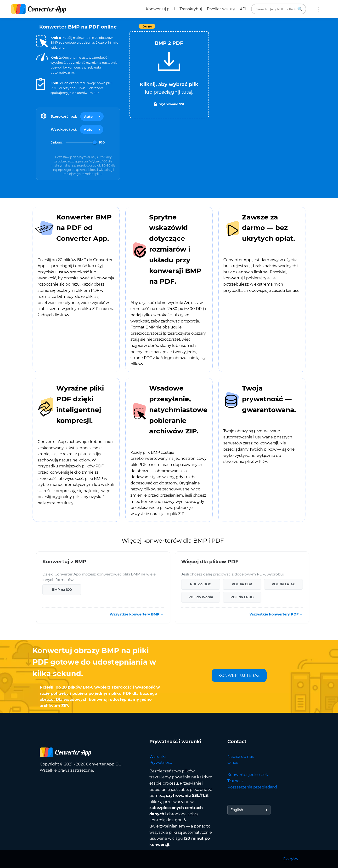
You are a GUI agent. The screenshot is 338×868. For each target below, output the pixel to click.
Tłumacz (235, 781)
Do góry (291, 859)
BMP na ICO (62, 590)
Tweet (197, 29)
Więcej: (318, 9)
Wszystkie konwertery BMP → (137, 614)
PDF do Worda (201, 597)
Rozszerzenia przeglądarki (252, 787)
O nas (233, 762)
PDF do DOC (201, 584)
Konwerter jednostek (248, 775)
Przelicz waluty (221, 9)
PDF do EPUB (242, 597)
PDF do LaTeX (283, 584)
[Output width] (92, 116)
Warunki (158, 756)
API (243, 9)
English (237, 810)
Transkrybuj (191, 9)
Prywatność (161, 762)
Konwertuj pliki (160, 9)
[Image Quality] (81, 142)
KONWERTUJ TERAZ (239, 675)
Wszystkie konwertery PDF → (276, 614)
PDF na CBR (242, 584)
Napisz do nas (241, 756)
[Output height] (92, 129)
